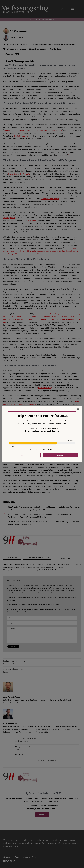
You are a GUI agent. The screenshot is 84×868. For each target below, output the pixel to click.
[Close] (78, 409)
